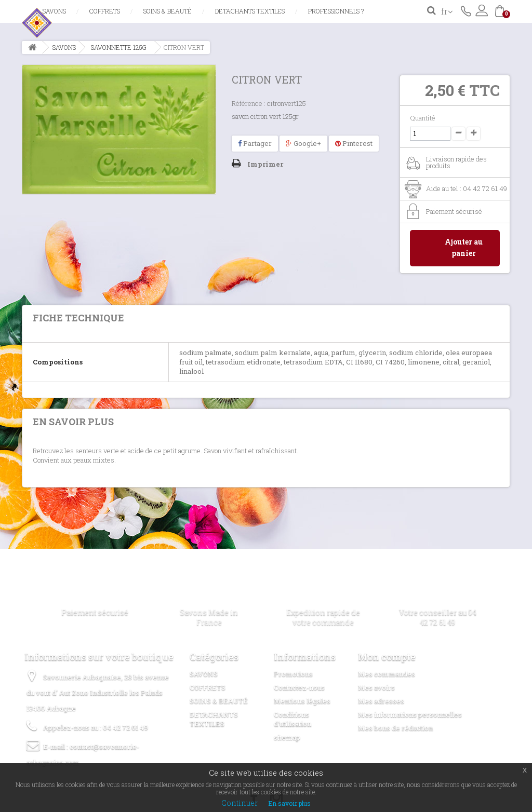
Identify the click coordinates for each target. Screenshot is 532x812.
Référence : (249, 103)
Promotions (293, 674)
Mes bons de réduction (395, 728)
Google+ (303, 143)
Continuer (240, 803)
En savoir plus (289, 803)
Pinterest (354, 143)
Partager (255, 143)
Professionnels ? (336, 11)
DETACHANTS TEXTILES (250, 11)
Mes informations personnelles (410, 714)
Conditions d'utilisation (292, 719)
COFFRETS (105, 11)
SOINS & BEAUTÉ (168, 11)
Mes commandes (387, 674)
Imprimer (265, 164)
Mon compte (387, 657)
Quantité (423, 118)
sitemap (287, 737)
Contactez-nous (466, 10)
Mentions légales (302, 701)
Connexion (482, 10)
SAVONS (54, 11)
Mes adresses (381, 701)
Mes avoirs (376, 687)
